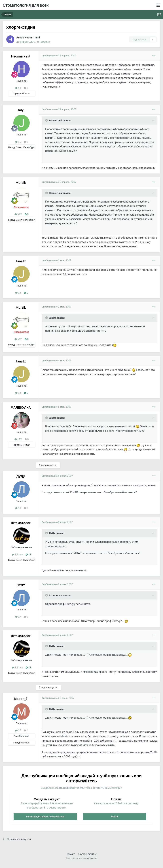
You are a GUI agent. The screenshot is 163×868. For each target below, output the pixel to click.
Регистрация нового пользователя (45, 817)
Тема (71, 854)
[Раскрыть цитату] (47, 120)
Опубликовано (59, 55)
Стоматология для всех (26, 5)
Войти (115, 817)
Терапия (45, 42)
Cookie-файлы (87, 854)
